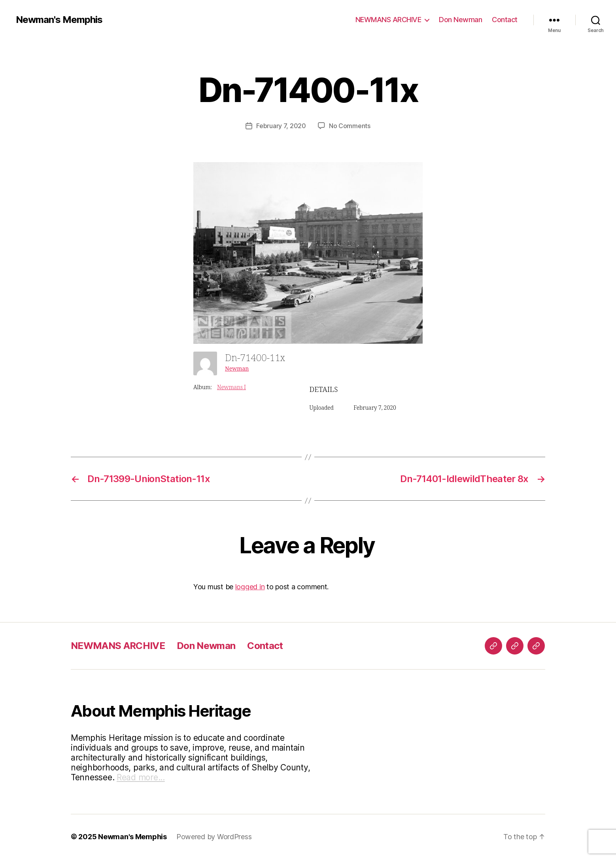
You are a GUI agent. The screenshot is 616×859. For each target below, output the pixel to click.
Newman (237, 369)
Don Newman (460, 20)
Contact (505, 20)
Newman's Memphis (59, 20)
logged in (250, 587)
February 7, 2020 (281, 126)
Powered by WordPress (214, 837)
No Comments (350, 126)
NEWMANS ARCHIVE (388, 20)
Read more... (141, 777)
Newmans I (231, 387)
